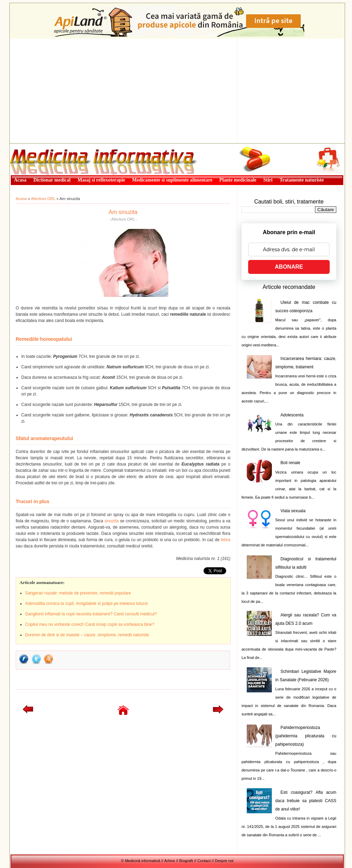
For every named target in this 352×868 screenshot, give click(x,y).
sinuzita (112, 521)
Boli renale (290, 463)
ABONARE (289, 267)
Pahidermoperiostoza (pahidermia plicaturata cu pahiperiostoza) (306, 736)
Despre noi (224, 861)
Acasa (21, 199)
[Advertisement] (177, 91)
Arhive (170, 861)
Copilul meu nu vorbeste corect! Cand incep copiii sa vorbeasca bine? (90, 624)
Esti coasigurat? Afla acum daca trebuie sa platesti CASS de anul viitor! (306, 801)
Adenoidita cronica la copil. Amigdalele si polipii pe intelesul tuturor (87, 604)
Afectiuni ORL (43, 199)
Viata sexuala (293, 511)
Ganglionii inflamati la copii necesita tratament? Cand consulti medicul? (91, 614)
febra (226, 540)
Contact (204, 861)
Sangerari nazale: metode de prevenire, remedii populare (78, 593)
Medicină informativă (28, 146)
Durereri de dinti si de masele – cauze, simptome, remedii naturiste (87, 635)
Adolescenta (292, 415)
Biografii (186, 861)
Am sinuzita (123, 212)
